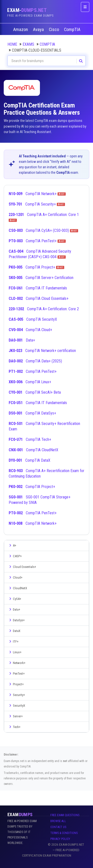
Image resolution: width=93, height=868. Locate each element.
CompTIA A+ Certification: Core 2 (44, 309)
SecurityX (16, 706)
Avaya (39, 30)
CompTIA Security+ (37, 204)
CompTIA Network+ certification (42, 351)
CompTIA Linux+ (30, 382)
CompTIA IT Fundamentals (38, 288)
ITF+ (13, 642)
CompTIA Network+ (37, 194)
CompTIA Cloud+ (30, 330)
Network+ (17, 663)
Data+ (22, 340)
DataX (14, 631)
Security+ (16, 695)
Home (12, 44)
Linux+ (15, 652)
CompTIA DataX (30, 460)
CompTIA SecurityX (33, 319)
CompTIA (73, 30)
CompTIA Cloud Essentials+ (39, 298)
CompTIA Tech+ (30, 439)
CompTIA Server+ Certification (41, 278)
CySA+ (15, 599)
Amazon (21, 30)
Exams (28, 44)
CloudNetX (17, 588)
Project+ (16, 684)
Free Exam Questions (65, 815)
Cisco (54, 30)
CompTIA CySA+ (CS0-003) (43, 230)
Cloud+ (15, 577)
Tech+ (14, 727)
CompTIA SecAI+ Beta (35, 392)
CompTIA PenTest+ (37, 241)
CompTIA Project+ (36, 267)
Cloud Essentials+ (22, 567)
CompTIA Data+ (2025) (35, 361)
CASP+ (15, 556)
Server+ (15, 716)
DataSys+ (16, 620)
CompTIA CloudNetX (33, 450)
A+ (12, 545)
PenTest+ (16, 674)
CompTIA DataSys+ (32, 413)
